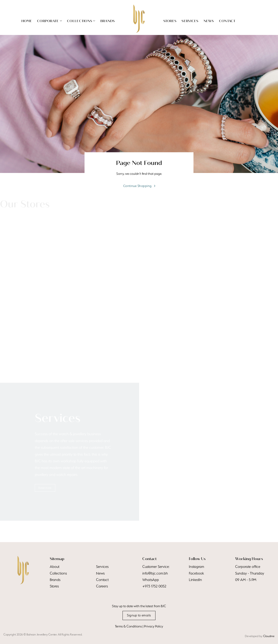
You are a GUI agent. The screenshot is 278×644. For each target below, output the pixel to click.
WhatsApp (151, 580)
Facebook (196, 573)
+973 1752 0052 (154, 586)
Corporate (50, 21)
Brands (108, 21)
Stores (170, 21)
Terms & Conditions (128, 626)
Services (190, 21)
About (55, 567)
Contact (227, 21)
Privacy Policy (154, 626)
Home (27, 21)
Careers (102, 586)
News (209, 21)
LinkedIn (195, 580)
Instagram (196, 567)
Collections (81, 21)
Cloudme (269, 636)
